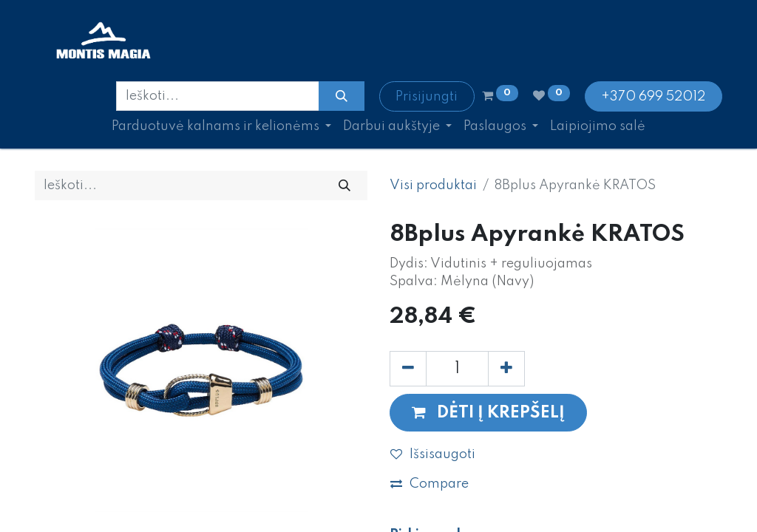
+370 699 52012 (653, 97)
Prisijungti (427, 97)
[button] (488, 413)
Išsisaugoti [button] (433, 454)
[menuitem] (598, 126)
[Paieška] (341, 96)
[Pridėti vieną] (506, 369)
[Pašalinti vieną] (408, 369)
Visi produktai (433, 185)
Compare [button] (430, 484)
